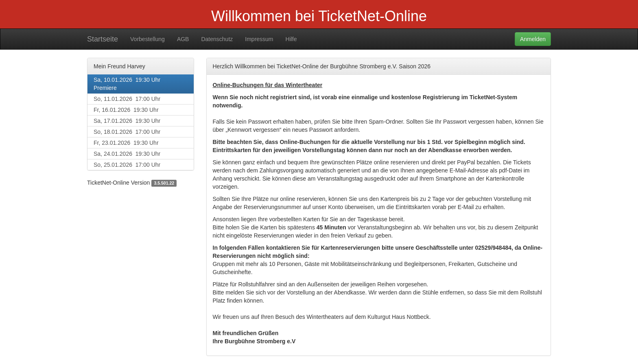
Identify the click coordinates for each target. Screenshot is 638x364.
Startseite (103, 39)
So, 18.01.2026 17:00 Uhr (127, 132)
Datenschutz (217, 39)
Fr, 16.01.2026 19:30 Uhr (126, 110)
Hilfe (291, 39)
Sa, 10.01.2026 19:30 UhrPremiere (127, 84)
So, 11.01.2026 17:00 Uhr (127, 99)
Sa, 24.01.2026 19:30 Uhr (127, 154)
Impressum (259, 39)
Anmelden (533, 39)
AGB (183, 39)
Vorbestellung (147, 39)
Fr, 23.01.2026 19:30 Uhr (126, 143)
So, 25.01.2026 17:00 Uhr (127, 165)
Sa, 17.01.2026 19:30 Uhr (127, 121)
